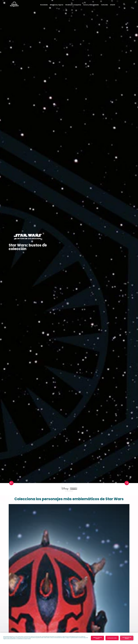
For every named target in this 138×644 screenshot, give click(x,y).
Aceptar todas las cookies (97, 638)
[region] (69, 638)
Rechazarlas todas (112, 638)
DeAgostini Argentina (14, 4)
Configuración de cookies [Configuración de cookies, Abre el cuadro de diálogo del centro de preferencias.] (127, 638)
